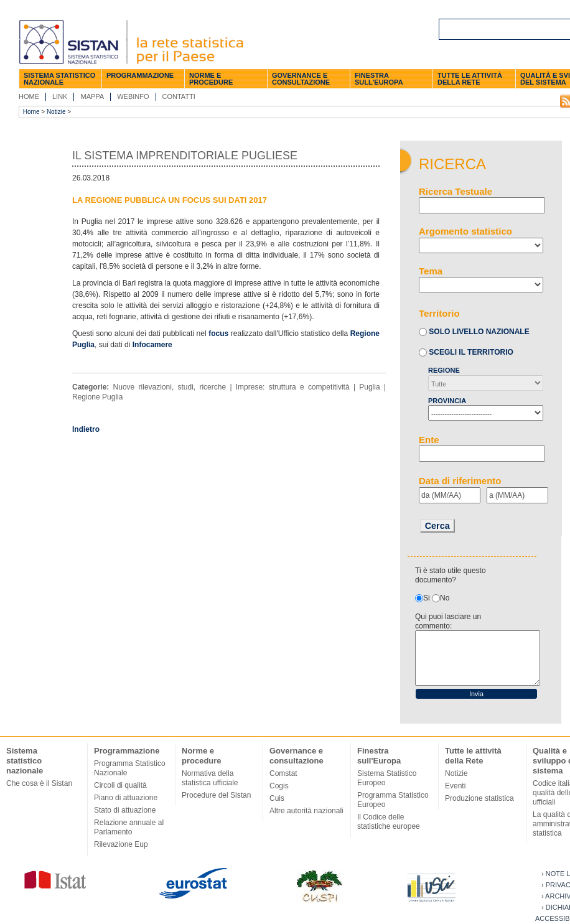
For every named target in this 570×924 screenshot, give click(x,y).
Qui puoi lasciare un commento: (448, 621)
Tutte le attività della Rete (470, 79)
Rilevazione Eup (121, 844)
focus (218, 334)
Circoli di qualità (120, 785)
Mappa (92, 96)
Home (29, 96)
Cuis (277, 798)
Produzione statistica (479, 798)
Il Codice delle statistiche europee (389, 822)
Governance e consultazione (301, 79)
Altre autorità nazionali (306, 811)
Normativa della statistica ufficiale (210, 778)
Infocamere (152, 345)
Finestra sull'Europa (379, 79)
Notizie (56, 112)
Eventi (455, 786)
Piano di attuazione (126, 798)
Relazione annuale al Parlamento (129, 827)
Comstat (283, 773)
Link (60, 96)
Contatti (179, 96)
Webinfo (133, 96)
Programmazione (140, 75)
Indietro (86, 429)
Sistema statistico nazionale (59, 79)
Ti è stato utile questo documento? (451, 575)
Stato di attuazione (125, 810)
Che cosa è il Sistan (39, 783)
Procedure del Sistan (216, 795)
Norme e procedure (211, 79)
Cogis (279, 786)
